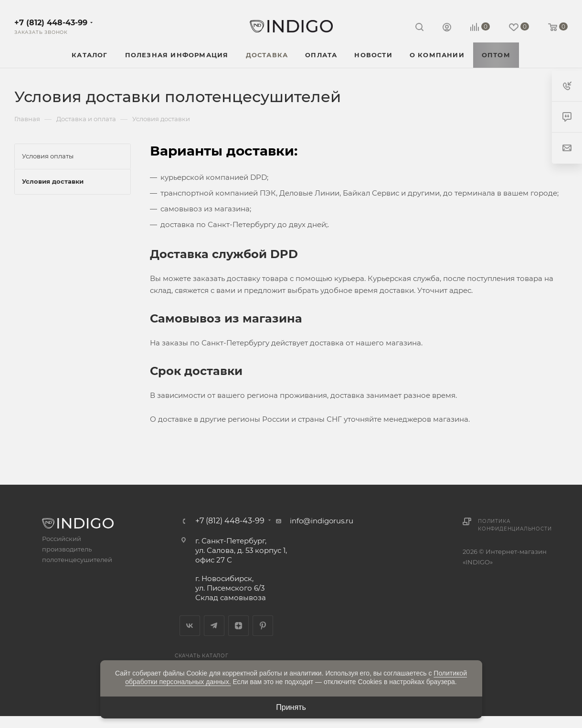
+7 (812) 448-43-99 (51, 23)
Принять (291, 707)
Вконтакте (190, 626)
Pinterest (263, 626)
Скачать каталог (202, 656)
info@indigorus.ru (322, 521)
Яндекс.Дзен (238, 626)
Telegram (214, 626)
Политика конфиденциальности (515, 525)
